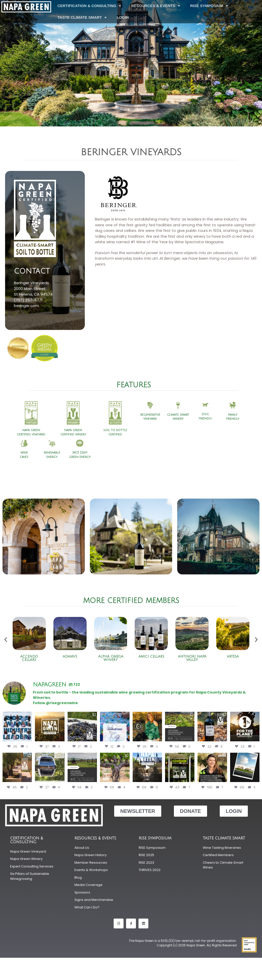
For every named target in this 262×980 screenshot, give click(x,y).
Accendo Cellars (29, 658)
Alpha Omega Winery (111, 658)
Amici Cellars (151, 657)
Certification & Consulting (89, 6)
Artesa (233, 657)
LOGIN (123, 17)
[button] (6, 640)
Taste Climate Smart (82, 18)
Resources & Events (156, 6)
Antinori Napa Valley (192, 658)
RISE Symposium (209, 6)
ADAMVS (70, 657)
